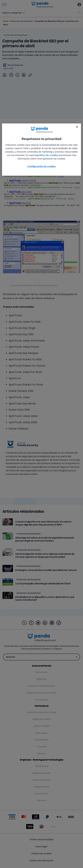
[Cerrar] (77, 127)
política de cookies (48, 155)
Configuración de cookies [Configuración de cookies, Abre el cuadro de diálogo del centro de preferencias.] (42, 166)
